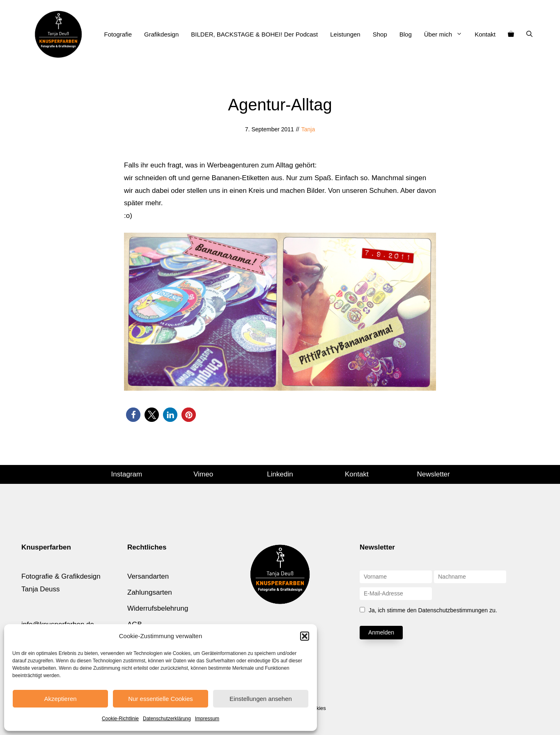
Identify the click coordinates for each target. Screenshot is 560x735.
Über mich (446, 34)
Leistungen (345, 34)
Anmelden (381, 632)
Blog (406, 34)
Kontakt (485, 34)
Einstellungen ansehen (261, 699)
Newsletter (433, 474)
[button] (305, 636)
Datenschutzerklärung (167, 719)
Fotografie (118, 34)
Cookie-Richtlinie (120, 719)
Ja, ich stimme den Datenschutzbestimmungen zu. (433, 610)
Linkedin (280, 474)
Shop (380, 34)
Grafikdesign (161, 34)
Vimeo (203, 474)
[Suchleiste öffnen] (529, 34)
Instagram (127, 474)
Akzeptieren (60, 699)
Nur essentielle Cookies (161, 699)
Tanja (308, 129)
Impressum (207, 719)
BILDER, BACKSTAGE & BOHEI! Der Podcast (254, 34)
